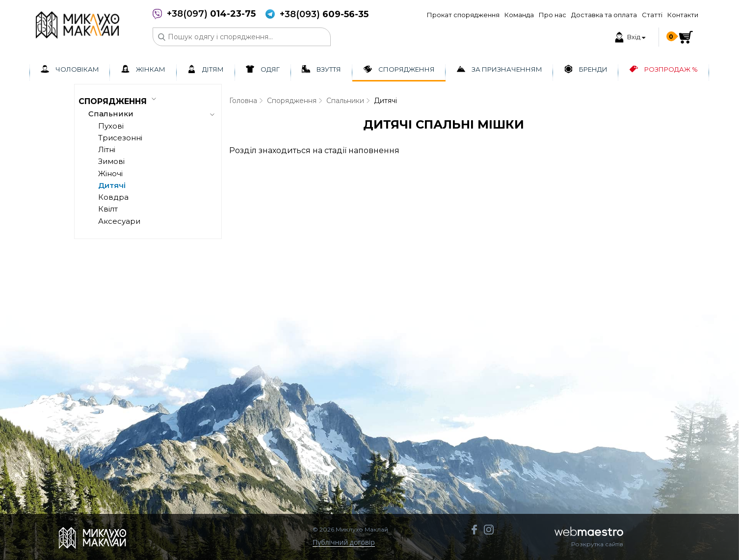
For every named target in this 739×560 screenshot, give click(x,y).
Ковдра (113, 197)
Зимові (111, 161)
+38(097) (211, 14)
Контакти (683, 15)
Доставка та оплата (604, 15)
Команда (519, 15)
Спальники (345, 101)
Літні (107, 149)
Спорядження (292, 101)
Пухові (111, 126)
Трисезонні (120, 138)
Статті (652, 15)
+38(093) (324, 14)
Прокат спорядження (463, 15)
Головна (243, 101)
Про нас (553, 15)
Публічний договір (344, 543)
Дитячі (112, 185)
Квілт (108, 209)
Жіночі (110, 173)
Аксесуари (119, 221)
